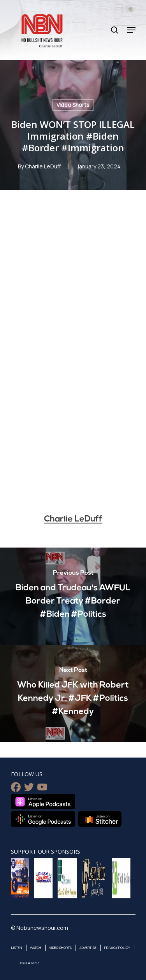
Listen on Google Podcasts (43, 819)
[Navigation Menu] (131, 30)
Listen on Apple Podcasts (43, 801)
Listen (17, 948)
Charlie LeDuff (43, 166)
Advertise (88, 948)
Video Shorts (73, 105)
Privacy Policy (117, 948)
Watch (36, 948)
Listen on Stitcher (100, 819)
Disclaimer (29, 963)
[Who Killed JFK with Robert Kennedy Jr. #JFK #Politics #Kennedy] (73, 693)
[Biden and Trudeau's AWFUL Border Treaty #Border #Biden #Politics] (73, 596)
